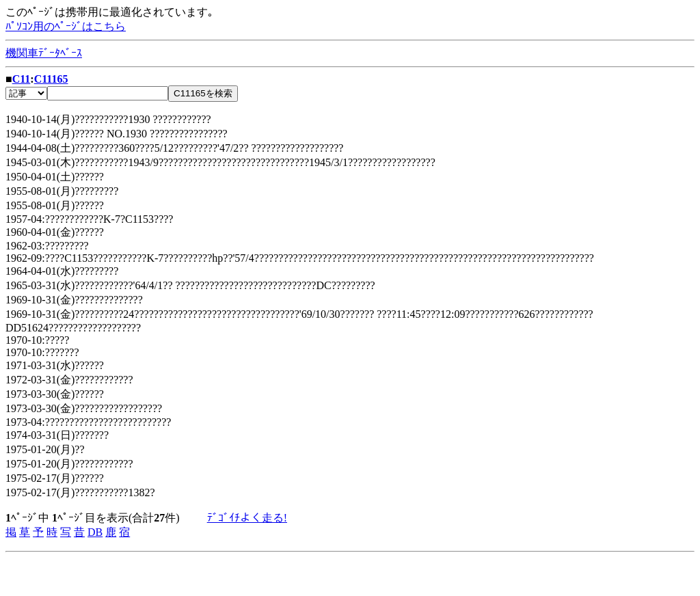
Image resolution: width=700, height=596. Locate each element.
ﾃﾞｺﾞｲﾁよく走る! (247, 518)
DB (95, 532)
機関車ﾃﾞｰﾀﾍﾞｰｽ (44, 53)
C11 (22, 79)
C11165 (51, 79)
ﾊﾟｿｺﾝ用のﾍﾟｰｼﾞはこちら (66, 26)
